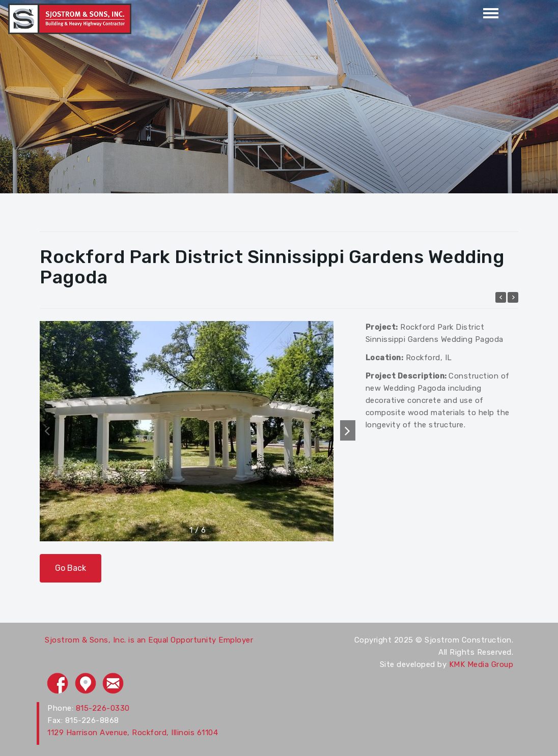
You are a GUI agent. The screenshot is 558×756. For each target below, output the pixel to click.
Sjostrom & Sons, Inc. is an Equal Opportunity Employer (149, 640)
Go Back (71, 568)
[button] (348, 430)
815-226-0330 (103, 708)
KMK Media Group (481, 664)
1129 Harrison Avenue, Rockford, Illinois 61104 (133, 733)
